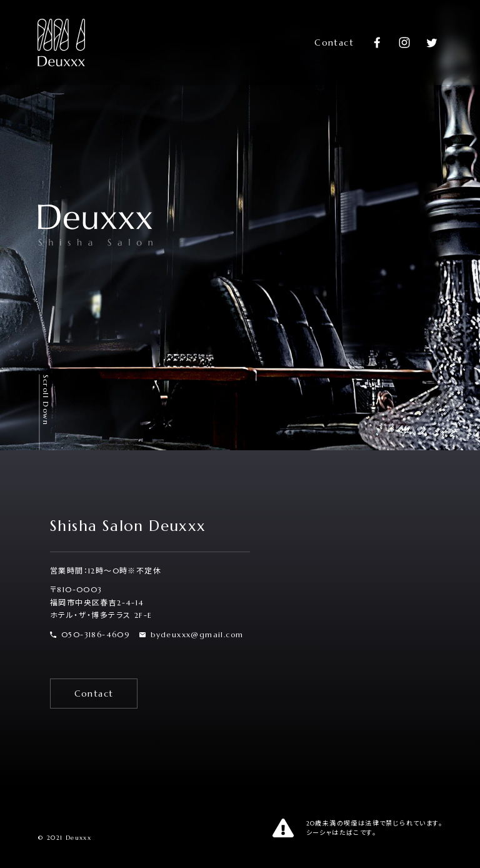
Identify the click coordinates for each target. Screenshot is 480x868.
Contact (334, 43)
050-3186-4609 (90, 634)
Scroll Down (46, 400)
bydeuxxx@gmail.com (191, 634)
